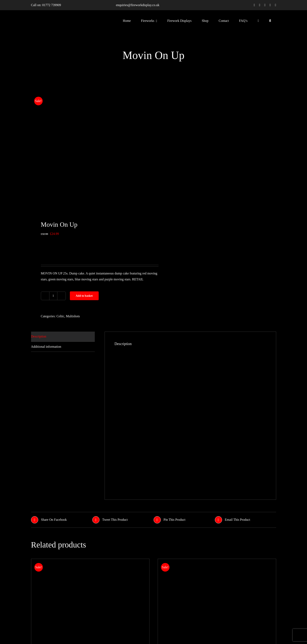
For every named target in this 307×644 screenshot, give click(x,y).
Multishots (73, 316)
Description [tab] (39, 336)
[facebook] (254, 5)
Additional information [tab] (46, 347)
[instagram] (265, 5)
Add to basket (84, 296)
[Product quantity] (53, 296)
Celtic (60, 316)
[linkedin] (276, 5)
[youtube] (270, 5)
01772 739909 (52, 5)
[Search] (270, 21)
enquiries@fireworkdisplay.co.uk (138, 5)
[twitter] (260, 5)
